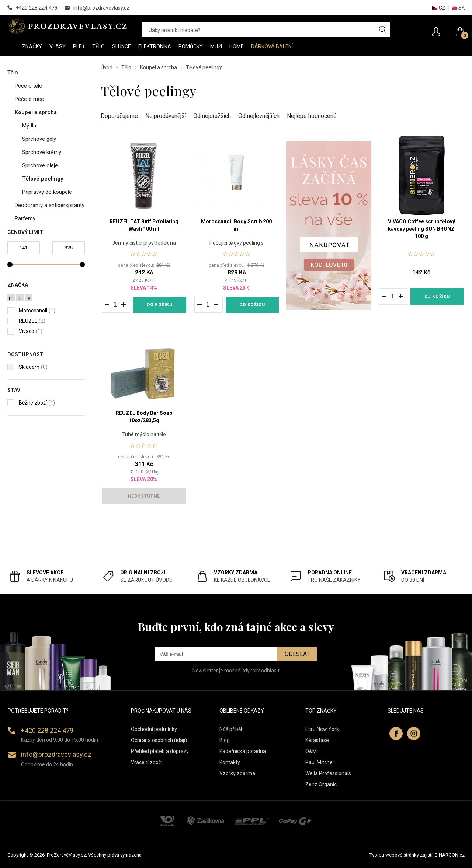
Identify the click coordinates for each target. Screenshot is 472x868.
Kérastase (317, 740)
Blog (225, 740)
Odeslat (297, 654)
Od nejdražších (212, 116)
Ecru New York (322, 729)
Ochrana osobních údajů (159, 740)
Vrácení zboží (147, 762)
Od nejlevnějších (259, 116)
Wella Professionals (328, 773)
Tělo (126, 67)
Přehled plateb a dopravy (160, 751)
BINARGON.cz (450, 855)
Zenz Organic (321, 784)
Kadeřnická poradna (243, 751)
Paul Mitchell (320, 762)
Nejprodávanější (166, 116)
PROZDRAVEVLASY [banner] (67, 26)
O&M (311, 751)
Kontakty (230, 762)
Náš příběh (232, 729)
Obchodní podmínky (154, 729)
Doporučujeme (119, 116)
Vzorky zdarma (237, 773)
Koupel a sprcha (159, 67)
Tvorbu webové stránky (394, 855)
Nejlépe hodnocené (312, 116)
